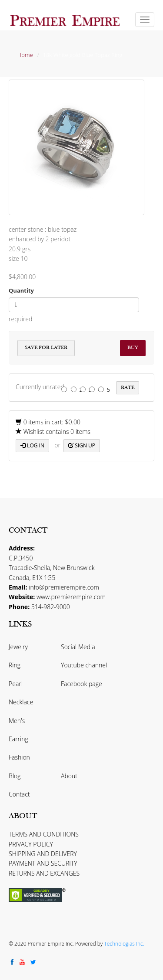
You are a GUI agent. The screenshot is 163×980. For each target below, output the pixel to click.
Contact (19, 794)
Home (25, 55)
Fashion (19, 757)
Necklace (21, 702)
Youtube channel (84, 665)
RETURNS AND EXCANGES (44, 873)
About (69, 776)
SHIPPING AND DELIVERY (43, 854)
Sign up (82, 445)
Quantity (21, 290)
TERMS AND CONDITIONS (44, 834)
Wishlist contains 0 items (53, 432)
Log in (32, 445)
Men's (17, 721)
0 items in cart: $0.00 (48, 422)
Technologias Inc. (124, 944)
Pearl (16, 684)
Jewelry (18, 647)
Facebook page (81, 684)
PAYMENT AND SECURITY (43, 863)
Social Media (78, 647)
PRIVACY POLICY (31, 844)
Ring (15, 665)
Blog (15, 776)
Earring (18, 739)
